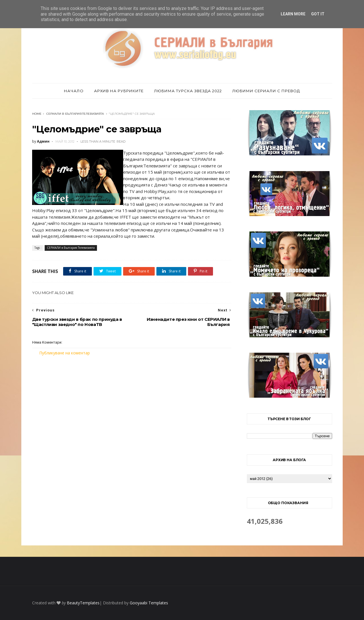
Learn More (293, 14)
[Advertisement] (132, 404)
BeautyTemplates (83, 603)
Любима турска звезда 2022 (188, 91)
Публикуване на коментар (65, 353)
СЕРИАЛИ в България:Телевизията (75, 114)
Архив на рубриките (119, 91)
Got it (318, 14)
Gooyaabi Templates (149, 603)
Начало (74, 91)
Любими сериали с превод (266, 91)
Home (37, 114)
